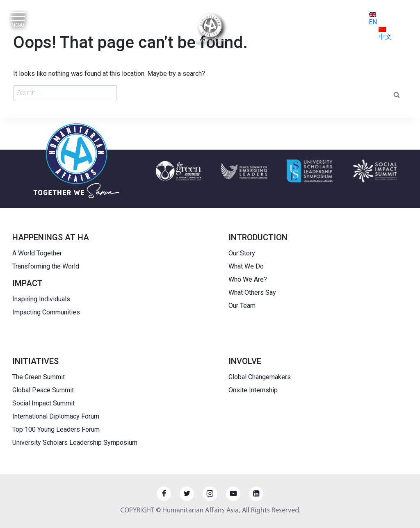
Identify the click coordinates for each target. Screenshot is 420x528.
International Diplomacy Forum (56, 416)
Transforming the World (46, 266)
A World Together (37, 253)
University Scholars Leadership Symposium (75, 443)
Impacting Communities (46, 312)
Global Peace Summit (43, 390)
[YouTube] (233, 494)
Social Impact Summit (43, 403)
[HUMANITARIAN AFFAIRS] (210, 28)
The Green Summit (39, 377)
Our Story (242, 253)
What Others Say (252, 292)
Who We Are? (248, 279)
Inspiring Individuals (41, 299)
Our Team (242, 306)
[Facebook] (164, 494)
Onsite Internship (253, 390)
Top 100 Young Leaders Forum (56, 429)
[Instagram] (210, 494)
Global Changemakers (260, 377)
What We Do (246, 266)
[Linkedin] (256, 494)
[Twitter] (187, 494)
